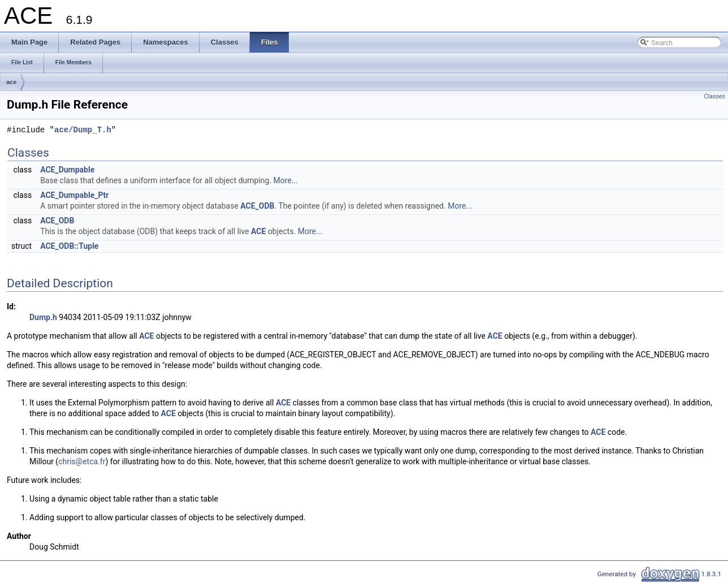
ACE (258, 231)
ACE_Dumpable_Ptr (74, 195)
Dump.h (43, 317)
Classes (715, 96)
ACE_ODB (257, 206)
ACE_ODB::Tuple (69, 246)
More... (286, 180)
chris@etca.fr (82, 461)
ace (11, 82)
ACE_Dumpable (67, 170)
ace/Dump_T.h (83, 130)
